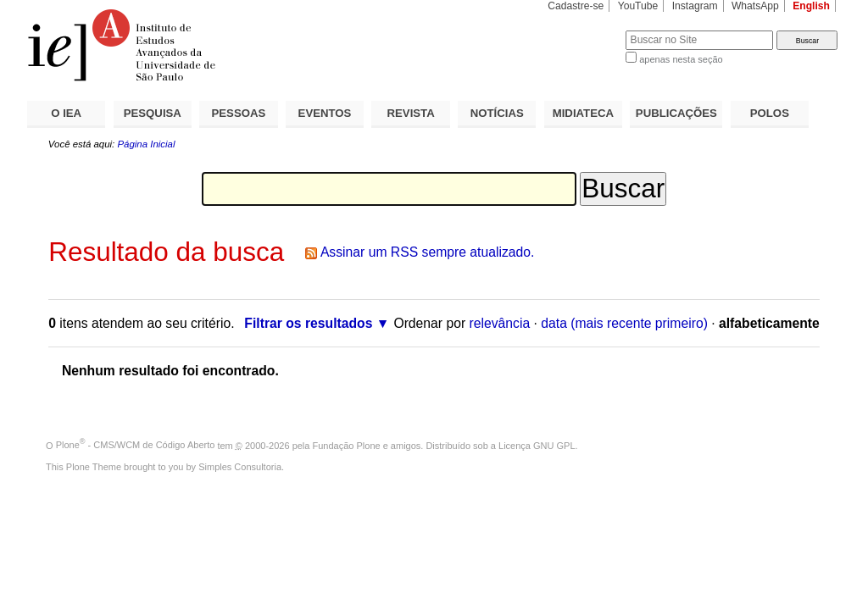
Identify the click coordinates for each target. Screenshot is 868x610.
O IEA (66, 113)
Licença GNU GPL (537, 445)
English (811, 6)
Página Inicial (146, 144)
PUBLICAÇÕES (676, 113)
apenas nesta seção (681, 59)
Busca (584, 30)
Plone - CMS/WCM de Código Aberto (136, 445)
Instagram (695, 6)
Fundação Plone (347, 445)
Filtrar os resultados (308, 323)
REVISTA (411, 113)
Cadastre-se (576, 6)
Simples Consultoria (240, 467)
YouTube (638, 6)
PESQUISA (153, 113)
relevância (500, 323)
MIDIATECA (583, 113)
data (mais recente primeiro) (624, 323)
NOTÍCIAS (497, 113)
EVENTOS (325, 113)
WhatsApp (755, 6)
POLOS (770, 113)
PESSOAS (239, 113)
